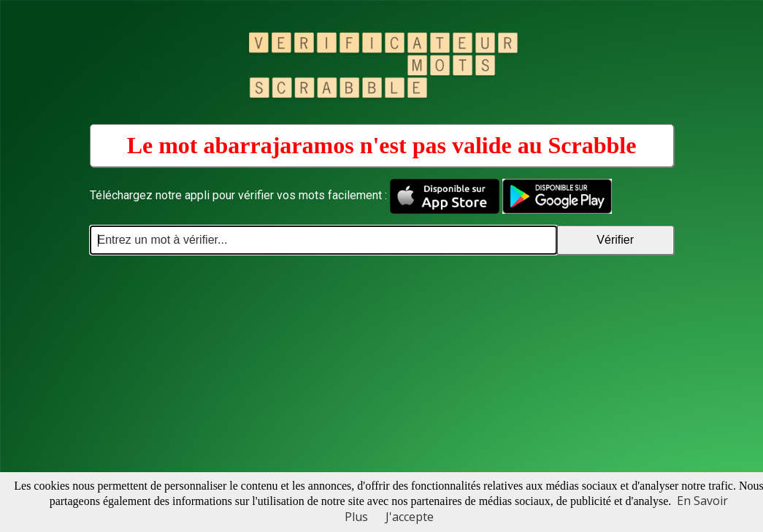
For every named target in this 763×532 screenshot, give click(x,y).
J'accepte (410, 517)
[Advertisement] (382, 364)
